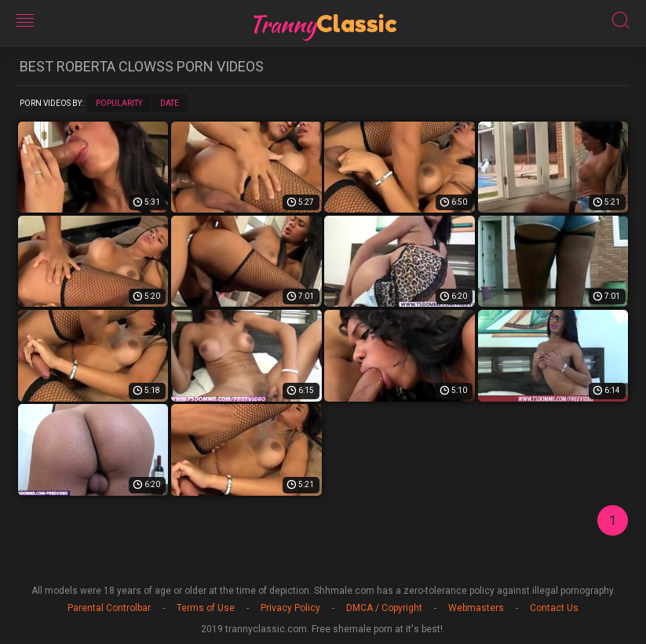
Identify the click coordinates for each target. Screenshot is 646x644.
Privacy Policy (290, 608)
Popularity (119, 103)
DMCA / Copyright (384, 608)
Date (170, 103)
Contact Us (554, 608)
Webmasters (476, 608)
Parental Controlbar (109, 608)
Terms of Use (206, 608)
